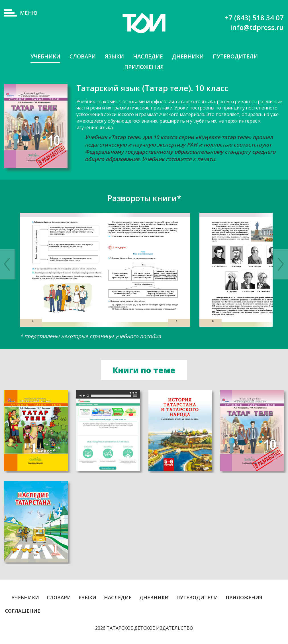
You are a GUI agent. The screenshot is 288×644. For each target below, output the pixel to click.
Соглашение (23, 612)
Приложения (144, 67)
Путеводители (239, 57)
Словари (80, 57)
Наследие (148, 57)
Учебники (41, 57)
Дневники (189, 57)
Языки (113, 57)
